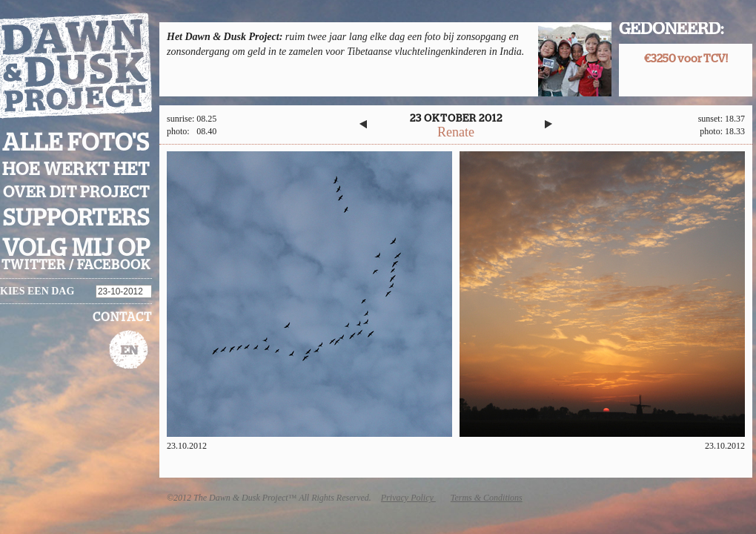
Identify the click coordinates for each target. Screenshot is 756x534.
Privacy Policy (408, 498)
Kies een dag (37, 291)
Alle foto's (76, 143)
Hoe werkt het (76, 170)
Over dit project (76, 192)
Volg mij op (76, 248)
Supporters (76, 218)
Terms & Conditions (487, 498)
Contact (122, 317)
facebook (114, 266)
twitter (34, 266)
